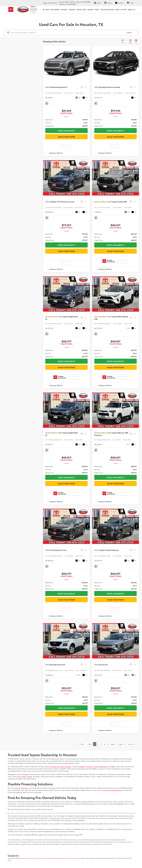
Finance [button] (72, 10)
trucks (96, 766)
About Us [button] (132, 10)
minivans (89, 766)
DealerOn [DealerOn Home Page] (24, 858)
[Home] (44, 10)
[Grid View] (130, 41)
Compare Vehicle (56, 153)
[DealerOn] (13, 856)
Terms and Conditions (46, 858)
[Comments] (47, 103)
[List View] (136, 41)
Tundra (30, 776)
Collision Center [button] (107, 10)
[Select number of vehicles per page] (133, 744)
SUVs (113, 766)
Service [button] (90, 10)
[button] (88, 63)
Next (114, 744)
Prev (89, 744)
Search (129, 33)
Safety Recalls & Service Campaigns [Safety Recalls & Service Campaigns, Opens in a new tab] (65, 858)
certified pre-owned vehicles (61, 766)
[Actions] (86, 87)
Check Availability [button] (66, 131)
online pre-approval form (112, 790)
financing (25, 788)
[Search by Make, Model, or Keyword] (68, 33)
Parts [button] (97, 10)
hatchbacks (103, 766)
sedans (82, 766)
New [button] (47, 10)
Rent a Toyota (121, 10)
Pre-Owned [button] (55, 10)
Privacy (36, 858)
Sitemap (31, 858)
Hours (79, 858)
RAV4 (24, 776)
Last (122, 744)
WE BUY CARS (81, 10)
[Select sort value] (123, 41)
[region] (66, 123)
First (81, 744)
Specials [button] (64, 10)
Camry (19, 776)
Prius (38, 776)
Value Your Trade (66, 137)
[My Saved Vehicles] (130, 3)
